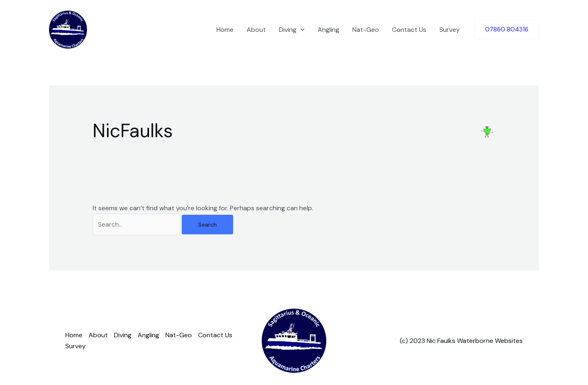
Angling (329, 30)
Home (225, 30)
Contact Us (409, 30)
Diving (292, 30)
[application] (301, 30)
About (256, 30)
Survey (450, 30)
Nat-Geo (366, 30)
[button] (507, 30)
